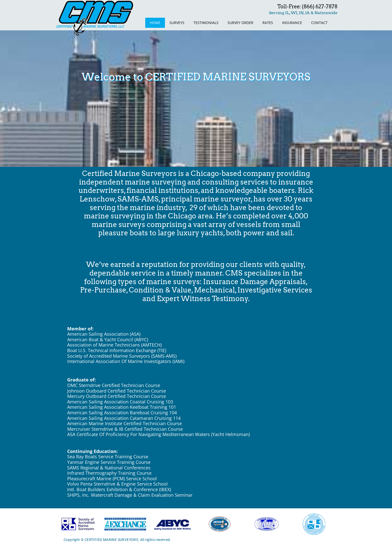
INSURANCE (292, 23)
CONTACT (319, 23)
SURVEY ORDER (240, 23)
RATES (268, 23)
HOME (155, 23)
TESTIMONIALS (206, 23)
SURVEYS (177, 23)
